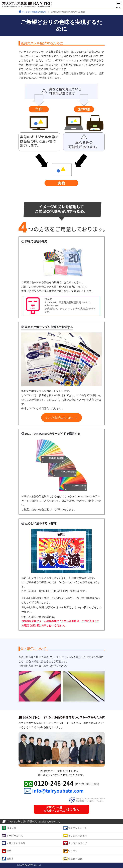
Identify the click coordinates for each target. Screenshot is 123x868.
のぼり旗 (11, 828)
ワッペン (73, 851)
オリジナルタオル (77, 835)
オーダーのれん (15, 835)
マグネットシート (77, 828)
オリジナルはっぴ (77, 843)
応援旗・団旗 (75, 859)
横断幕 (10, 859)
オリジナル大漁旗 (16, 843)
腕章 (9, 851)
